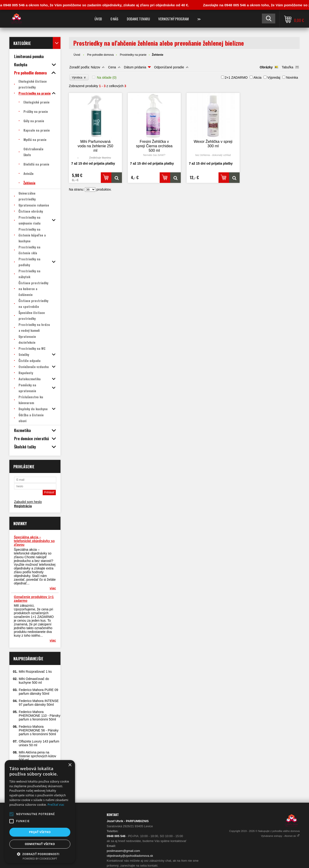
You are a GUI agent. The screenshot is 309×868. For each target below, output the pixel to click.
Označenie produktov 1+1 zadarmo (34, 599)
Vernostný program (173, 19)
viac (53, 588)
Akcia (257, 78)
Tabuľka (288, 67)
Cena (112, 67)
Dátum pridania (135, 67)
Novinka (292, 78)
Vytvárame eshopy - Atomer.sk (280, 836)
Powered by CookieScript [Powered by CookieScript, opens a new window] (40, 859)
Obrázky (266, 67)
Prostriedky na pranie (133, 55)
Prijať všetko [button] (40, 832)
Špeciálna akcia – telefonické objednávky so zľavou (34, 541)
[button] (11, 814)
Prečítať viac (56, 805)
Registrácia (23, 506)
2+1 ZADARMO (236, 78)
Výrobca (79, 77)
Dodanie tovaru (138, 19)
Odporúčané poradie (169, 67)
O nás (114, 19)
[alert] (40, 812)
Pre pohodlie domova (100, 55)
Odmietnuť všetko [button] (40, 844)
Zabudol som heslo (28, 502)
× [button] (70, 765)
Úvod (98, 19)
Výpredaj (274, 78)
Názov (96, 67)
